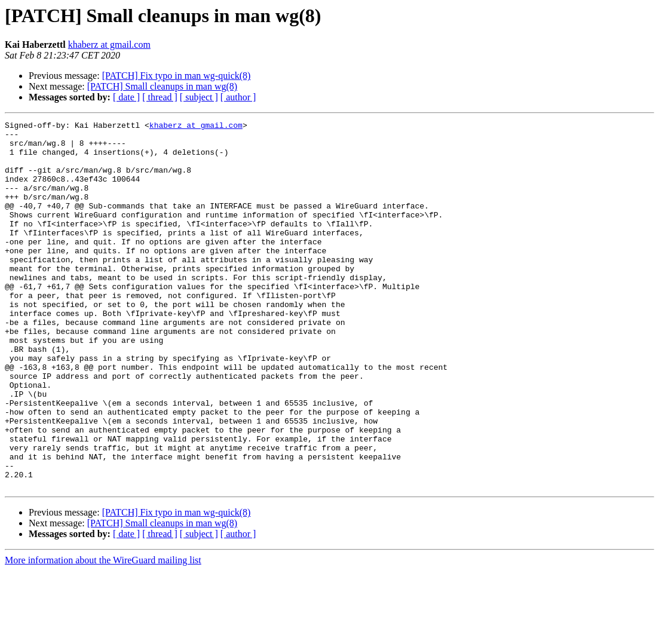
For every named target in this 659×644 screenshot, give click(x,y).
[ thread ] (160, 97)
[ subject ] (199, 97)
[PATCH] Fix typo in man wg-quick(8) (177, 76)
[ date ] (126, 97)
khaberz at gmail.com (109, 45)
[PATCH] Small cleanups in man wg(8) (162, 86)
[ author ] (238, 97)
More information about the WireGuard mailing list (103, 634)
